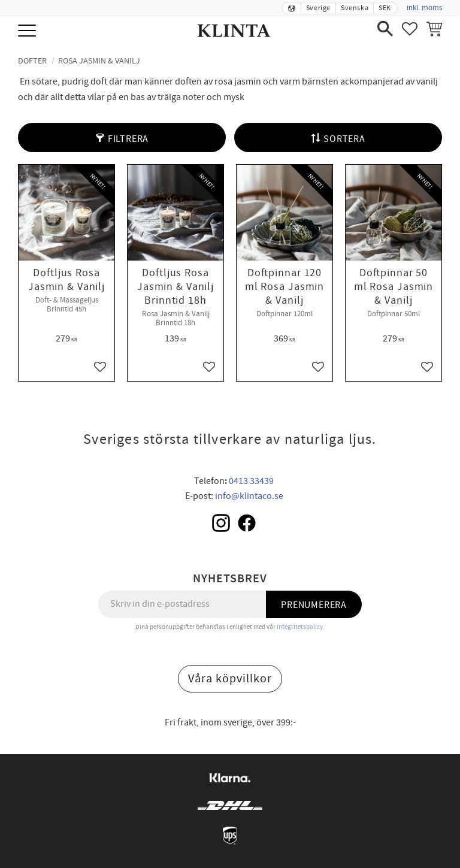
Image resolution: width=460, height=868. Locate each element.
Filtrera (128, 139)
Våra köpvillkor (230, 679)
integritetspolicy (300, 627)
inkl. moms (424, 8)
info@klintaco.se (249, 496)
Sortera (344, 139)
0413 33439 (251, 481)
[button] (28, 31)
